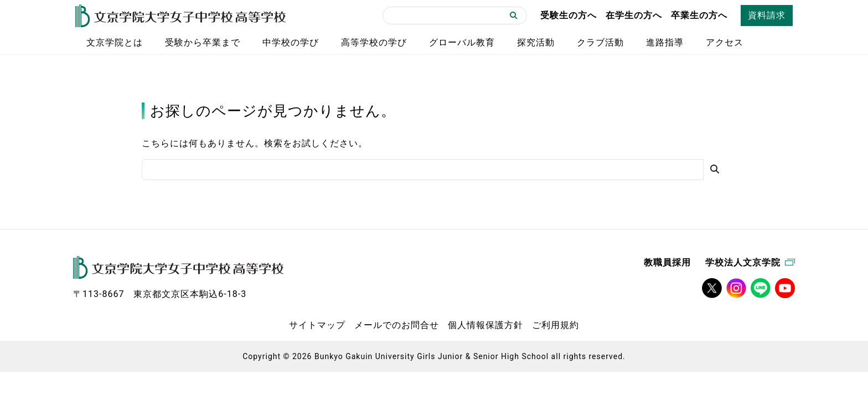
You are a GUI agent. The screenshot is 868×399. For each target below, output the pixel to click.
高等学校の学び (374, 42)
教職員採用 (667, 262)
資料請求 (767, 15)
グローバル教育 (462, 42)
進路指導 (665, 42)
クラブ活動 (600, 42)
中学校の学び (291, 42)
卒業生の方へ (699, 15)
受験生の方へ (569, 15)
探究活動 (536, 42)
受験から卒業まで (203, 42)
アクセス (725, 42)
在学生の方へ (634, 15)
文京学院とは (115, 42)
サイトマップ (317, 325)
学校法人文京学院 (750, 262)
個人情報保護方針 (485, 325)
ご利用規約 (556, 325)
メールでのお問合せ (397, 325)
